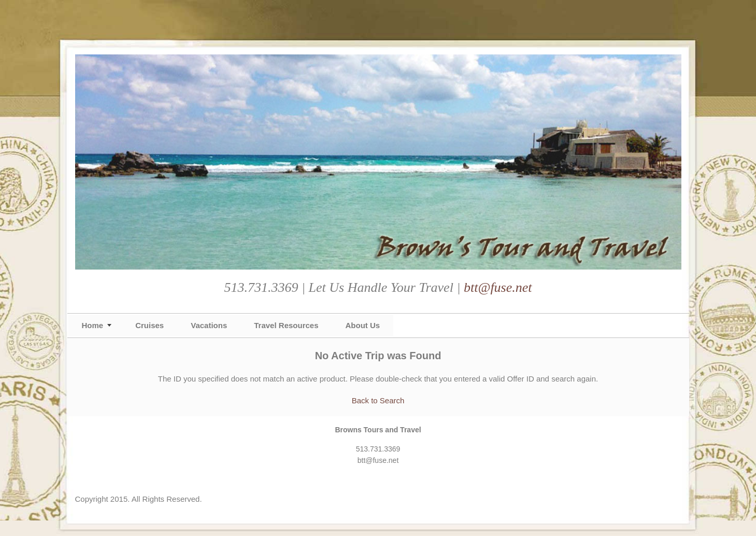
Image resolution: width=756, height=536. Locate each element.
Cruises (149, 325)
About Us (363, 325)
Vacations (209, 325)
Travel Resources (286, 325)
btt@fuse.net (498, 287)
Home (93, 325)
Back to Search (378, 400)
